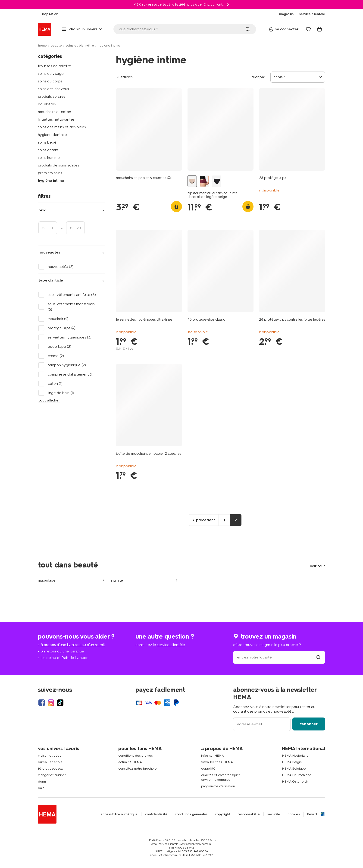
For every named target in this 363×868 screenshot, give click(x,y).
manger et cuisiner (52, 775)
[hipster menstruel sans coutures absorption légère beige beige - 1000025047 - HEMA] (192, 181)
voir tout (318, 566)
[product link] (149, 129)
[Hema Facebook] (42, 703)
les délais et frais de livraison (65, 658)
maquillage (47, 580)
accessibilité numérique (119, 814)
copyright (222, 814)
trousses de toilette (55, 66)
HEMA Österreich (295, 782)
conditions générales (191, 814)
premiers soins (50, 173)
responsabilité (249, 814)
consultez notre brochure (138, 769)
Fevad (312, 814)
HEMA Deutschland (297, 775)
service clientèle (171, 645)
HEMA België (292, 762)
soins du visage (51, 74)
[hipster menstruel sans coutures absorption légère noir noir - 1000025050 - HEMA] (217, 181)
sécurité (274, 814)
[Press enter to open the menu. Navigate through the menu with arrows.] (82, 29)
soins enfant (48, 150)
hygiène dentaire (52, 135)
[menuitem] (46, 14)
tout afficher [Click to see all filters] (49, 400)
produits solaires (52, 96)
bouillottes (47, 104)
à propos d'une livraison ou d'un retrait (73, 645)
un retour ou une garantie (62, 651)
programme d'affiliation (218, 786)
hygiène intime (51, 180)
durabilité (208, 769)
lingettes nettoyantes (56, 119)
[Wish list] (308, 29)
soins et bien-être (80, 45)
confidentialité (156, 814)
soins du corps (50, 81)
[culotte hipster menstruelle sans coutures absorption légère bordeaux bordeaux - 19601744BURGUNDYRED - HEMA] (204, 181)
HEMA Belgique (294, 769)
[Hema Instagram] (51, 703)
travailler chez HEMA (217, 762)
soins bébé (47, 142)
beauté (56, 45)
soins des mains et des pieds (62, 127)
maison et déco (50, 756)
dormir (43, 782)
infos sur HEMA (213, 756)
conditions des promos (135, 756)
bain (41, 788)
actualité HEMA (130, 762)
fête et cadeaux (50, 769)
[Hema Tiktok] (60, 703)
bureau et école (50, 762)
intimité (117, 580)
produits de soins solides (59, 165)
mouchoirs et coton (55, 112)
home (42, 45)
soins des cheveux (54, 89)
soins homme (49, 158)
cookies (294, 814)
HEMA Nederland (295, 756)
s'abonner (309, 724)
